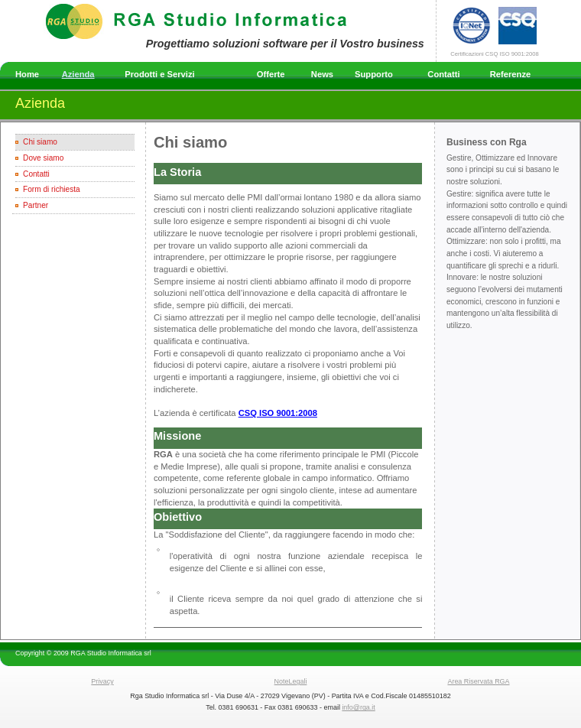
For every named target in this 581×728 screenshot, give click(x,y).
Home (27, 74)
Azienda (78, 74)
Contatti (443, 74)
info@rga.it (358, 707)
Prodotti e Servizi (159, 74)
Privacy (102, 681)
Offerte (271, 74)
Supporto (374, 74)
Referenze (510, 74)
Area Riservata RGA (478, 681)
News (322, 74)
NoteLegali (291, 681)
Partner (36, 205)
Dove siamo (43, 158)
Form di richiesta (51, 189)
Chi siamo (40, 142)
